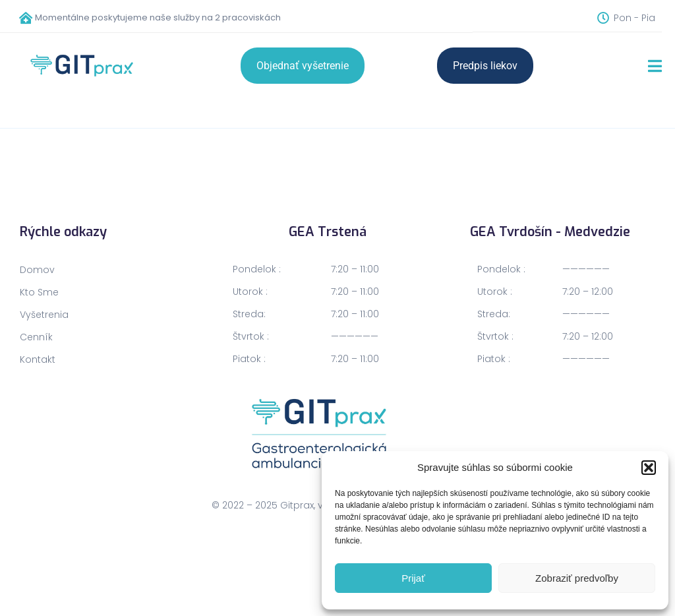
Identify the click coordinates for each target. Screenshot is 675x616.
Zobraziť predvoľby (577, 578)
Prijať (413, 578)
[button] (649, 468)
